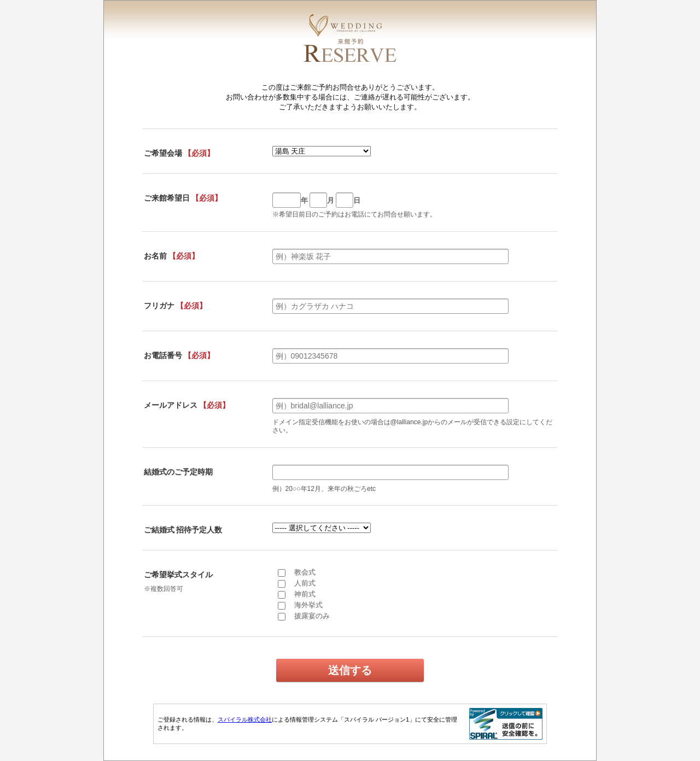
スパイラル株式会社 (245, 719)
